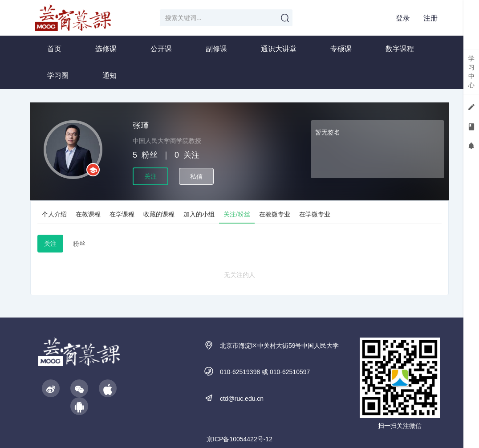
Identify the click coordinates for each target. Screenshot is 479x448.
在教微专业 (275, 214)
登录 (403, 18)
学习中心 (471, 72)
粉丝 (79, 244)
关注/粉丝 (237, 214)
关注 (150, 176)
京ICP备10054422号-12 (239, 439)
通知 (110, 75)
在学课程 (122, 214)
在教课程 (88, 214)
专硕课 (341, 49)
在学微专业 (315, 214)
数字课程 (400, 49)
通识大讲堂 (279, 49)
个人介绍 (54, 214)
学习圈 (58, 75)
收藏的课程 (159, 214)
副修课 (216, 49)
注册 (430, 18)
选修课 (106, 49)
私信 (196, 176)
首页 (54, 49)
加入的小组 (199, 214)
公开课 (161, 49)
